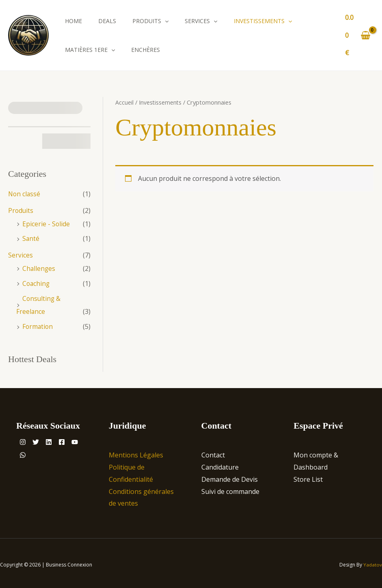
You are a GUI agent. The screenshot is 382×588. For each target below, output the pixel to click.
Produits (150, 21)
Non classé (25, 194)
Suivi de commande (230, 488)
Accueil (124, 102)
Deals (107, 21)
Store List (308, 476)
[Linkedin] (58, 439)
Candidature (220, 464)
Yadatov (372, 561)
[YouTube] (25, 452)
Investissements (263, 21)
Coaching (37, 281)
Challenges (39, 267)
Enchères (146, 50)
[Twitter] (41, 439)
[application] (165, 21)
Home (73, 21)
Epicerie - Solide (46, 223)
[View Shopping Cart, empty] (358, 35)
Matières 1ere (90, 50)
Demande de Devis (230, 476)
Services (201, 21)
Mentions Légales (136, 452)
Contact (213, 452)
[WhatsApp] (43, 452)
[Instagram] (23, 439)
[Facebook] (76, 439)
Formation (38, 324)
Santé (31, 238)
